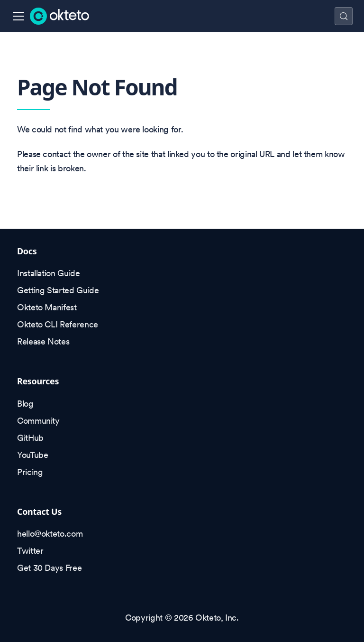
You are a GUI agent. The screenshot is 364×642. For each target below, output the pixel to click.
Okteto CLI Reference (58, 324)
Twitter (30, 551)
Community (38, 421)
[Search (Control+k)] (344, 16)
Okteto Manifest (47, 307)
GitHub (30, 438)
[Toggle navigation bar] (18, 16)
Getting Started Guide (58, 290)
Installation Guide (49, 273)
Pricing (30, 472)
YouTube (32, 455)
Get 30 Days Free (49, 568)
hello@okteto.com (50, 534)
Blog (25, 404)
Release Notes (43, 341)
